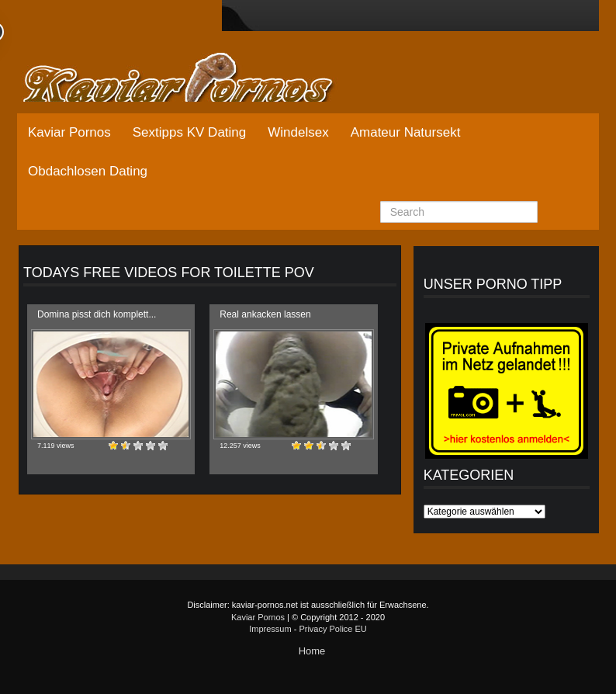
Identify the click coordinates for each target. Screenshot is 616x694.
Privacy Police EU (332, 629)
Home (312, 651)
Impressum (270, 629)
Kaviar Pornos (69, 132)
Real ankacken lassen (265, 314)
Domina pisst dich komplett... (97, 314)
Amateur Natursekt (406, 132)
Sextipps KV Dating (189, 132)
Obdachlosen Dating (88, 171)
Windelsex (298, 132)
